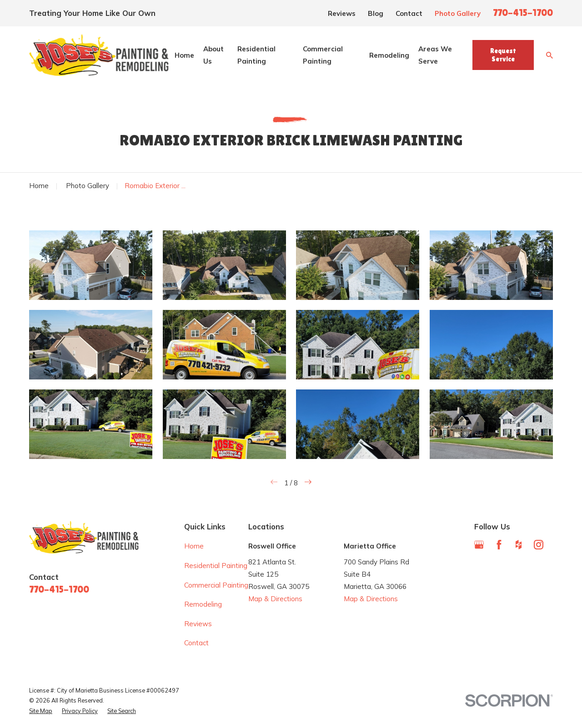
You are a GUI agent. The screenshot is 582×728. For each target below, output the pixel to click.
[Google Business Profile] (479, 545)
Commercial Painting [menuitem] (323, 55)
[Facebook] (499, 545)
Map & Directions (275, 599)
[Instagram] (539, 545)
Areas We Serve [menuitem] (435, 55)
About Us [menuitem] (213, 55)
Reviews (342, 13)
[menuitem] (41, 711)
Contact (409, 13)
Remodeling (203, 604)
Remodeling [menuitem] (389, 55)
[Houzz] (519, 545)
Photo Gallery (458, 13)
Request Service (503, 55)
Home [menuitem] (184, 55)
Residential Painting (216, 566)
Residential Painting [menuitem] (256, 55)
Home (194, 546)
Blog (376, 13)
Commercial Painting (216, 585)
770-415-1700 (523, 13)
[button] (91, 265)
